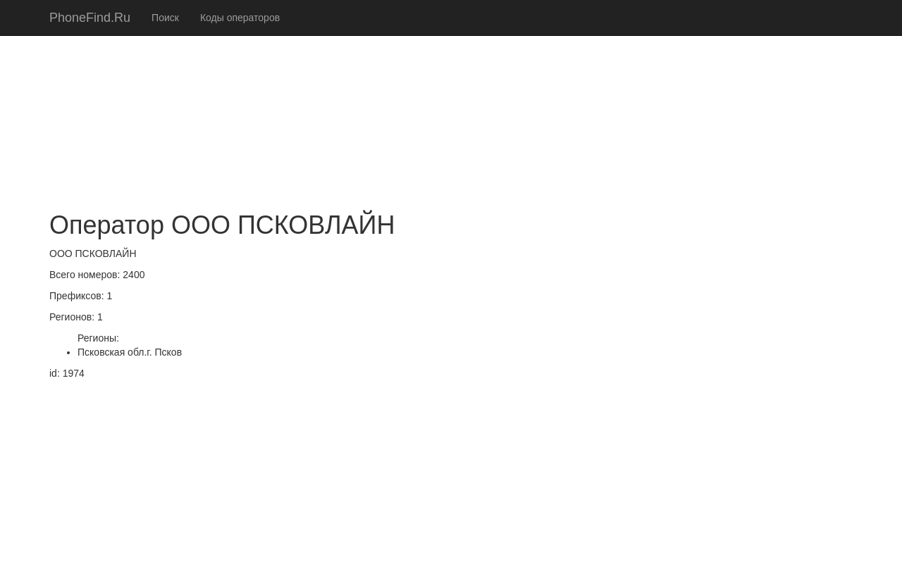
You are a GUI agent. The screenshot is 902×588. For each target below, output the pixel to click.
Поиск (165, 18)
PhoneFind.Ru (90, 18)
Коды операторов (240, 18)
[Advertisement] (451, 99)
